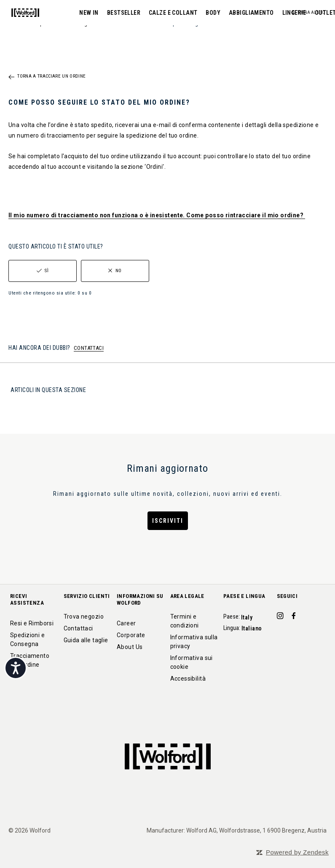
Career (126, 623)
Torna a (51, 77)
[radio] (43, 271)
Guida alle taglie (86, 640)
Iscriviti (168, 521)
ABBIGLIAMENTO (211, 13)
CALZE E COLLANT (133, 13)
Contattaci (78, 628)
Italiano (252, 628)
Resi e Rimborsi (32, 623)
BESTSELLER (83, 13)
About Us (130, 647)
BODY (173, 13)
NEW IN (49, 13)
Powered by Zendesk (297, 852)
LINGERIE (254, 13)
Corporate (131, 635)
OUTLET (285, 13)
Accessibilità (188, 679)
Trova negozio (84, 617)
